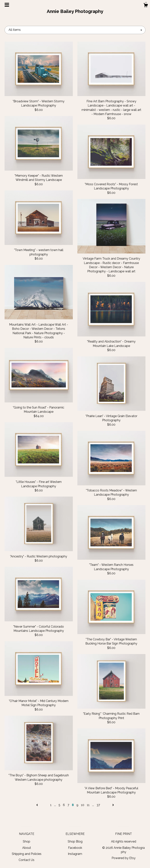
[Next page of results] (113, 805)
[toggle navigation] (7, 5)
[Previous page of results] (37, 805)
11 (88, 805)
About (27, 848)
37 (98, 805)
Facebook (75, 848)
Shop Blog (75, 841)
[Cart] (146, 6)
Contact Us (27, 860)
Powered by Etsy (124, 858)
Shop (27, 841)
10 (83, 805)
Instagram (75, 854)
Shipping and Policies (27, 854)
